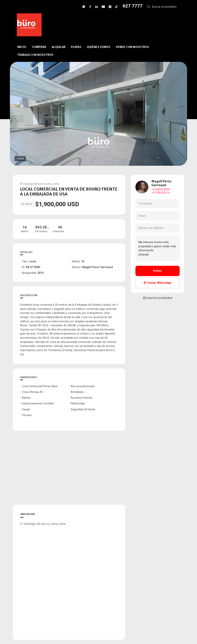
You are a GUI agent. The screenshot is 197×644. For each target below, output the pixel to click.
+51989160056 (161, 189)
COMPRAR (39, 47)
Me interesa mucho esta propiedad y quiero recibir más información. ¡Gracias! (158, 248)
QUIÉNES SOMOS (98, 47)
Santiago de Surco (34, 184)
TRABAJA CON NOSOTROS (35, 55)
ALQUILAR (59, 47)
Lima (49, 184)
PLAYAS (76, 47)
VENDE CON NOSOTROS (132, 47)
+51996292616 (161, 193)
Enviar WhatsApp (158, 283)
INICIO (22, 47)
